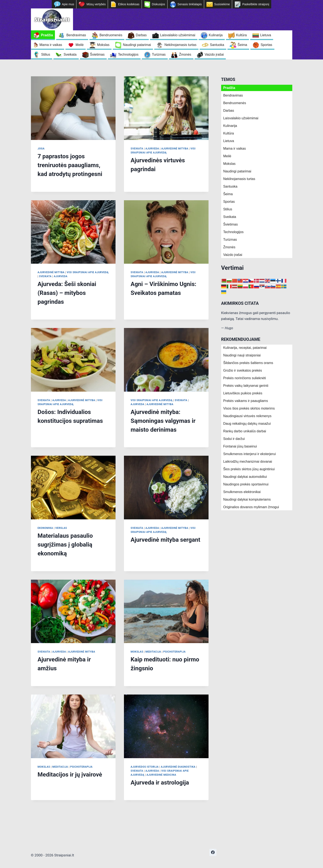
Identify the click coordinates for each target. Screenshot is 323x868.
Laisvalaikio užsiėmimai (178, 35)
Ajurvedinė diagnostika (178, 767)
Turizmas (159, 54)
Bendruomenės (111, 35)
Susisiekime (222, 4)
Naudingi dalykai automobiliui (245, 477)
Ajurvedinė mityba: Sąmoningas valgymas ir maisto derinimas (163, 421)
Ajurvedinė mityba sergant (165, 540)
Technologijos (128, 54)
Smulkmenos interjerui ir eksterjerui (250, 454)
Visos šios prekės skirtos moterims (249, 408)
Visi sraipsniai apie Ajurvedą (88, 272)
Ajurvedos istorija (145, 767)
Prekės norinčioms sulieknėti (245, 378)
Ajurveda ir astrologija (160, 783)
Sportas (266, 45)
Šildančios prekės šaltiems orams (248, 363)
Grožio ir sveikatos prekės (243, 370)
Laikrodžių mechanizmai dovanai (248, 462)
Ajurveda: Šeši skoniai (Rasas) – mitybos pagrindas (67, 293)
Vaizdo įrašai (214, 54)
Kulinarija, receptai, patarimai (245, 348)
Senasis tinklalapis (190, 4)
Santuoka (217, 45)
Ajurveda (152, 149)
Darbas (141, 35)
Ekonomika (45, 528)
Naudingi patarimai (137, 45)
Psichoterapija (174, 652)
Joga (41, 149)
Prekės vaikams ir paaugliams (246, 401)
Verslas (61, 528)
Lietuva (266, 35)
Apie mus (68, 4)
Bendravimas (76, 35)
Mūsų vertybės (96, 4)
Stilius (46, 54)
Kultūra (241, 35)
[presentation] (73, 108)
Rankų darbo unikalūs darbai (245, 431)
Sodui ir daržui (234, 439)
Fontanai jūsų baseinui (240, 446)
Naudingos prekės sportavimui (246, 484)
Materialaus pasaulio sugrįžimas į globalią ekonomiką (65, 545)
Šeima (242, 45)
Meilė (80, 45)
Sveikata (70, 54)
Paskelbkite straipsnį (256, 4)
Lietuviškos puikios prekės (243, 393)
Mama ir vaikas (51, 45)
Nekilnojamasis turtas (180, 45)
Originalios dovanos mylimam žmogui (251, 507)
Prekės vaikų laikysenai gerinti (246, 386)
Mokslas (103, 45)
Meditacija (153, 652)
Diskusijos (159, 4)
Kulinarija (216, 35)
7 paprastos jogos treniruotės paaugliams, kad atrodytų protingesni (70, 165)
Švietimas (97, 54)
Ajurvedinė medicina (161, 775)
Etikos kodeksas (129, 4)
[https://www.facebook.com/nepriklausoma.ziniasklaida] (213, 852)
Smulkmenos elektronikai (242, 492)
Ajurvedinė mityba (175, 149)
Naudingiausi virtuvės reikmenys (247, 416)
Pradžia (47, 35)
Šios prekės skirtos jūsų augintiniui (249, 469)
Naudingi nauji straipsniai (242, 355)
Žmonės (185, 54)
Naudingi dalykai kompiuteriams (247, 499)
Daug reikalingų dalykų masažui (247, 424)
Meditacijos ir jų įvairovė (70, 775)
